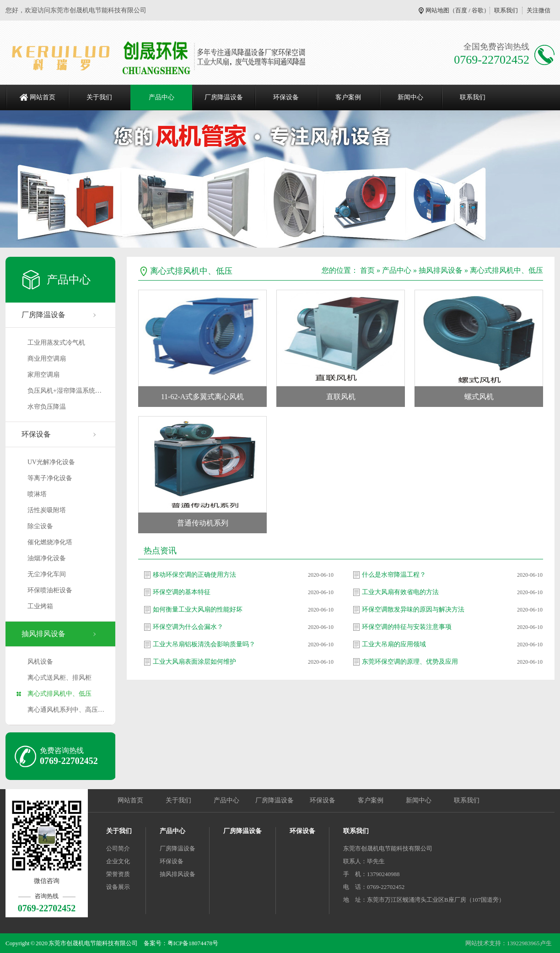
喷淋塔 (37, 494)
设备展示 (118, 887)
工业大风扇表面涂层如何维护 (194, 662)
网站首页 (43, 97)
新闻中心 (410, 97)
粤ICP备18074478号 (193, 943)
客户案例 (348, 97)
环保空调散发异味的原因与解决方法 (413, 609)
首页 (367, 270)
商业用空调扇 (47, 359)
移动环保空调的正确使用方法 (194, 575)
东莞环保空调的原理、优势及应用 (410, 662)
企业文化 (118, 861)
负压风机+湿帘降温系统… (65, 391)
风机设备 (40, 662)
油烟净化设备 (47, 558)
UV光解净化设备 (51, 462)
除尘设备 (40, 526)
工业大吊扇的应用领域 (394, 644)
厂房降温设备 (224, 97)
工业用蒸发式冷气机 (56, 343)
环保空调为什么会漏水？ (188, 627)
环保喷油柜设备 (50, 590)
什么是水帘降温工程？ (394, 575)
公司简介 (118, 848)
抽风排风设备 (43, 634)
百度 (461, 10)
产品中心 (162, 97)
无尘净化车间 (47, 574)
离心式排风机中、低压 (59, 694)
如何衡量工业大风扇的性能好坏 (198, 609)
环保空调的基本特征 (182, 592)
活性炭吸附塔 (47, 510)
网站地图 (437, 10)
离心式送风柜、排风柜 (59, 678)
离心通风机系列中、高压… (66, 710)
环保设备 (286, 97)
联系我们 (506, 10)
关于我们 (99, 97)
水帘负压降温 (47, 407)
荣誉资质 (118, 874)
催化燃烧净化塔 (50, 542)
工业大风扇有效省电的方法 (400, 592)
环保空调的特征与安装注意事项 (407, 627)
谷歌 (478, 10)
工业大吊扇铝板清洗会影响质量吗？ (204, 644)
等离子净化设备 (50, 478)
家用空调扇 (43, 375)
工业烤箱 (40, 606)
